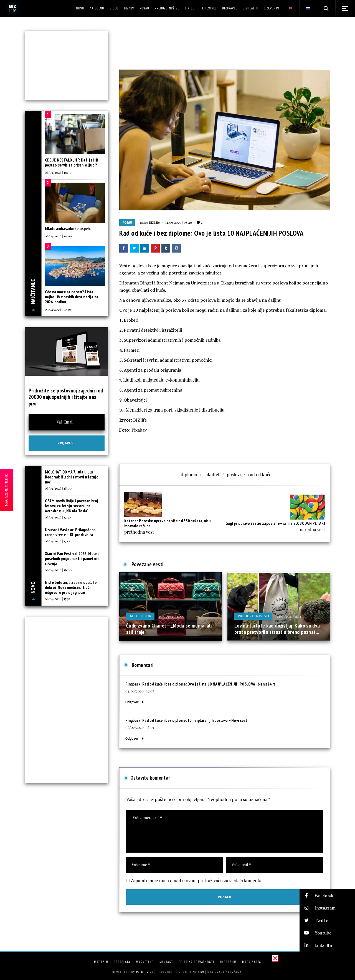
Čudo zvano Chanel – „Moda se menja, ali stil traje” (169, 629)
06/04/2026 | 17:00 (58, 541)
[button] (225, 390)
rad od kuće (260, 474)
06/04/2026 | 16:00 (58, 570)
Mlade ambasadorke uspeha (68, 229)
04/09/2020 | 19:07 (140, 691)
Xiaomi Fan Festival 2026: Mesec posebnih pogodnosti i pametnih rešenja (72, 559)
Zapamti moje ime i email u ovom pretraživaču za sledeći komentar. (197, 881)
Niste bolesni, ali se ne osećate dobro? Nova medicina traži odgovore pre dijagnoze (71, 587)
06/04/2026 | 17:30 (58, 517)
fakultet (212, 474)
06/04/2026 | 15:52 (58, 599)
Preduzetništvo (253, 616)
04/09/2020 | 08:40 (178, 222)
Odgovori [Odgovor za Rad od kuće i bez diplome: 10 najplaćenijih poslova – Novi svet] (132, 738)
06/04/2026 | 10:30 (58, 172)
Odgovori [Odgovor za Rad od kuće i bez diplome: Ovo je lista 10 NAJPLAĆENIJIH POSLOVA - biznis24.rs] (132, 702)
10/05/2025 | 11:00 (172, 616)
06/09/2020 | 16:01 (140, 727)
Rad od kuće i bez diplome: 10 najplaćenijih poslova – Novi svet (195, 720)
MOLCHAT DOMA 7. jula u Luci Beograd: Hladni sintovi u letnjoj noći (72, 477)
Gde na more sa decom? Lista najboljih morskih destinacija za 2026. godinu (72, 297)
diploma (189, 474)
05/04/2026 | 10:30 (58, 309)
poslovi (234, 474)
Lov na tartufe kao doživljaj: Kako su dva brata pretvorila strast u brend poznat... (277, 629)
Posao (127, 223)
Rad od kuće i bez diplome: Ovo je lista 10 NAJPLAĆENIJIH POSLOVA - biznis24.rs (209, 684)
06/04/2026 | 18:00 (58, 488)
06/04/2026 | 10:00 (59, 236)
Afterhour (140, 616)
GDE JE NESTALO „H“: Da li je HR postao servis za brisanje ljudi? (72, 163)
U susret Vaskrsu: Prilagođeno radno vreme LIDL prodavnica (70, 532)
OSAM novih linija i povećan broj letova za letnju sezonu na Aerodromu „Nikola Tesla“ (72, 506)
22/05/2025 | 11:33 (289, 616)
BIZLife (154, 222)
